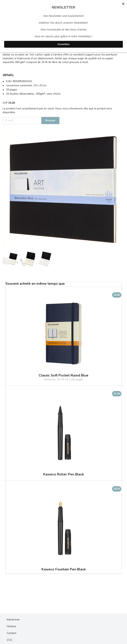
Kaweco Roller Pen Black (63, 474)
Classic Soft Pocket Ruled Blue (63, 375)
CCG (9, 640)
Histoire (11, 626)
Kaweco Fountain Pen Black (64, 569)
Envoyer (50, 120)
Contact (12, 633)
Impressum (13, 619)
